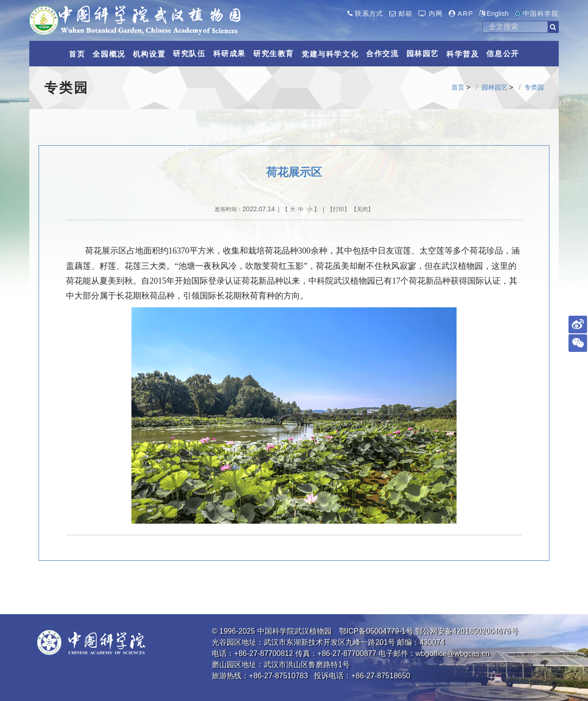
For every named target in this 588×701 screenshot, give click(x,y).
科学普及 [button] (463, 54)
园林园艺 (495, 87)
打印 (339, 209)
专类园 (534, 87)
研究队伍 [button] (189, 54)
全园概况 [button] (109, 54)
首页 (458, 87)
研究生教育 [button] (274, 54)
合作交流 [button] (382, 54)
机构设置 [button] (149, 54)
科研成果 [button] (229, 54)
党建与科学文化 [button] (330, 54)
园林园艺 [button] (423, 54)
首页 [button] (77, 54)
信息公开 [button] (503, 54)
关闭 (362, 209)
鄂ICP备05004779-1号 (376, 631)
